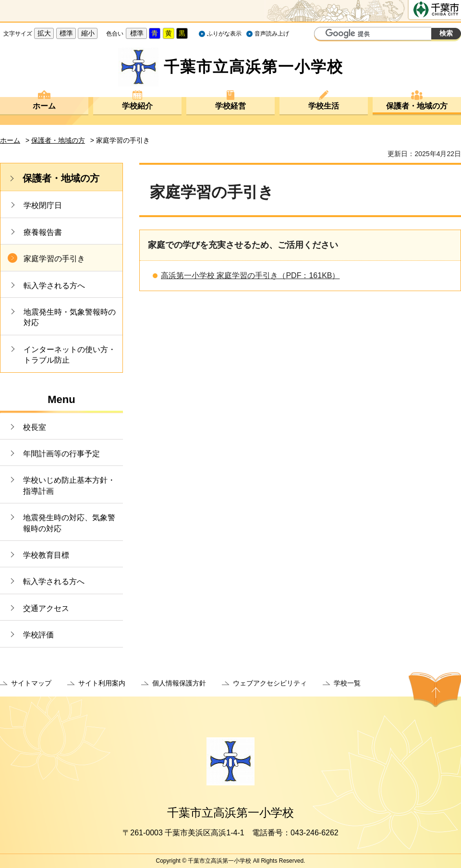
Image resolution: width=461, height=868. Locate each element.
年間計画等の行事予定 (61, 454)
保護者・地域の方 (417, 106)
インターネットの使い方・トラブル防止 (70, 355)
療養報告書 (43, 232)
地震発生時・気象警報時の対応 (70, 317)
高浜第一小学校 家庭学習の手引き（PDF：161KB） (250, 275)
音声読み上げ (272, 34)
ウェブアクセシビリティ (270, 683)
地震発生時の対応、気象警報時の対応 (69, 523)
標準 (66, 33)
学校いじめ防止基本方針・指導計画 (69, 485)
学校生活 (324, 106)
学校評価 (38, 635)
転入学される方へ (54, 286)
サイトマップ (31, 683)
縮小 (88, 33)
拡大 (44, 33)
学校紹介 (137, 106)
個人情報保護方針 (179, 683)
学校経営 (230, 106)
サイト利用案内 (102, 683)
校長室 (35, 427)
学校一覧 (347, 683)
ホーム (44, 106)
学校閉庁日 (43, 205)
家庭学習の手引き (54, 259)
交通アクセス (46, 608)
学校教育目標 (46, 555)
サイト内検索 (323, 35)
